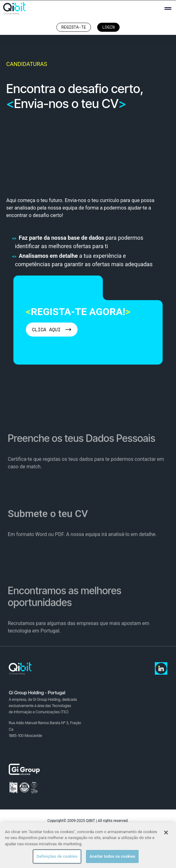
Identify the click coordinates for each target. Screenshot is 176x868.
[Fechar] (166, 833)
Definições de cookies (57, 856)
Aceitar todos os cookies (112, 856)
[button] (168, 9)
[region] (88, 845)
